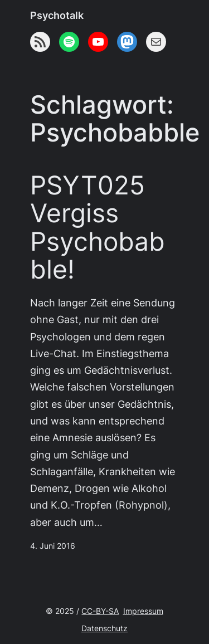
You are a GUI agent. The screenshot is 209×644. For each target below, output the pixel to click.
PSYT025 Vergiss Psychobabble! (98, 228)
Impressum (143, 611)
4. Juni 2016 (53, 546)
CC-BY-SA (100, 611)
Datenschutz (104, 628)
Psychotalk (57, 15)
